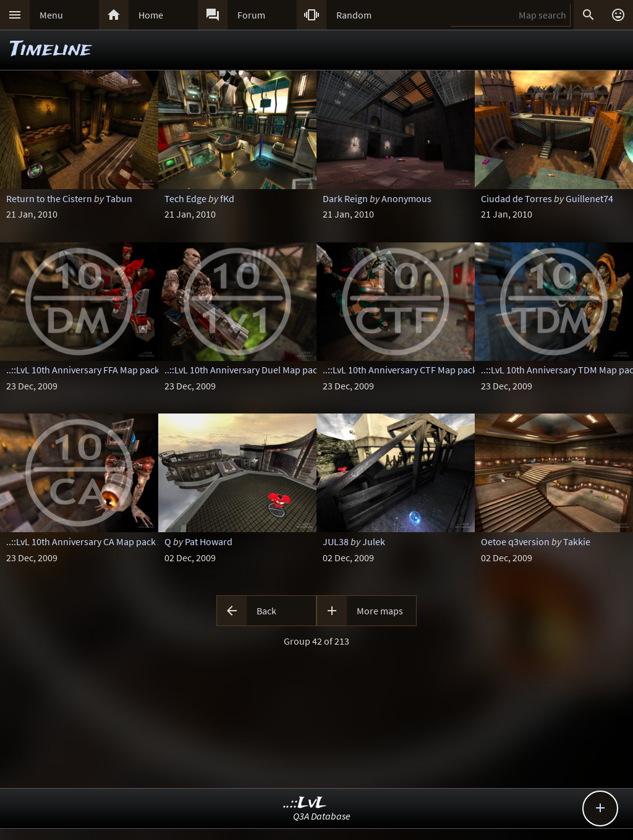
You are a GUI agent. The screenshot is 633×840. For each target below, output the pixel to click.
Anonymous (406, 198)
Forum (251, 15)
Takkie (577, 541)
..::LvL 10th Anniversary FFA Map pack (83, 370)
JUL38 (336, 541)
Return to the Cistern (49, 198)
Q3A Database (322, 816)
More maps (380, 611)
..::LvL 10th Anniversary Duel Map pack (243, 370)
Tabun (119, 198)
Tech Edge (185, 198)
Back (266, 611)
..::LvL (305, 803)
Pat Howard (209, 541)
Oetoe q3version (515, 541)
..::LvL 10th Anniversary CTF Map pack (400, 370)
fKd (227, 198)
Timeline (51, 50)
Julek (374, 541)
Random (354, 15)
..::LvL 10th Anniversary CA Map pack (81, 541)
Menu (51, 15)
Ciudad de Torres (516, 198)
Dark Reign (345, 198)
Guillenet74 (589, 198)
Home (151, 15)
